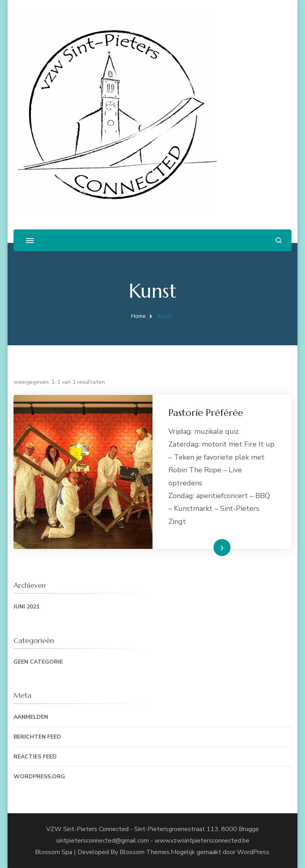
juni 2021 (26, 607)
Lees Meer (209, 547)
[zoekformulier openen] (279, 240)
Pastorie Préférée (206, 413)
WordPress (253, 852)
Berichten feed (37, 737)
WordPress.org (39, 777)
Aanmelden (31, 717)
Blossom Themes (145, 852)
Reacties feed (35, 757)
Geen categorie (38, 662)
